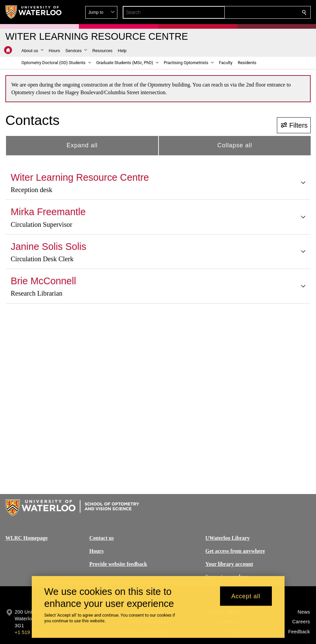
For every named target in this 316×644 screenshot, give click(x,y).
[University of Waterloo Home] (34, 12)
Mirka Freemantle (48, 212)
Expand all (82, 145)
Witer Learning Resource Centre (80, 177)
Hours (96, 551)
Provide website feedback (118, 564)
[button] (256, 12)
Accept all (246, 596)
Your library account (229, 564)
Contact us (101, 538)
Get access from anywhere (235, 551)
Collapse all (235, 145)
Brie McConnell (43, 281)
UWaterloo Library (228, 538)
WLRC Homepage (27, 538)
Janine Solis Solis (48, 247)
